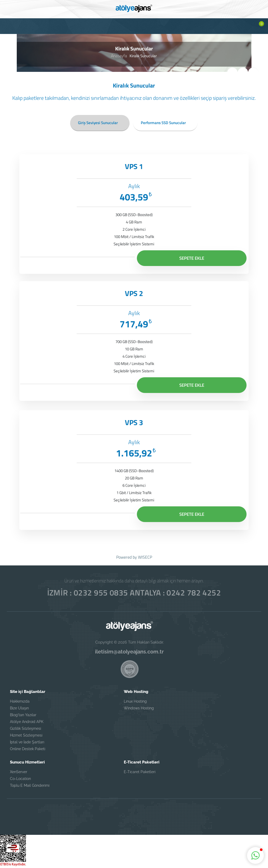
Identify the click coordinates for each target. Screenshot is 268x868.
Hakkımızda (20, 702)
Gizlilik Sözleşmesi (26, 729)
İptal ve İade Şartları (27, 742)
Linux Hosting (135, 702)
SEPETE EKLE (192, 258)
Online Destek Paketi (28, 749)
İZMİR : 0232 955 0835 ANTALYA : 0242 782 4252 (134, 592)
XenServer (19, 772)
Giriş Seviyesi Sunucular (98, 123)
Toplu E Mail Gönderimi (30, 786)
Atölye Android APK (27, 722)
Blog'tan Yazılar (23, 715)
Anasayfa (119, 56)
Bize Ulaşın (19, 708)
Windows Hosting (139, 708)
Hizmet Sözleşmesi (26, 736)
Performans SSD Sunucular (163, 123)
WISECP (145, 557)
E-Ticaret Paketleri (140, 772)
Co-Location (20, 779)
